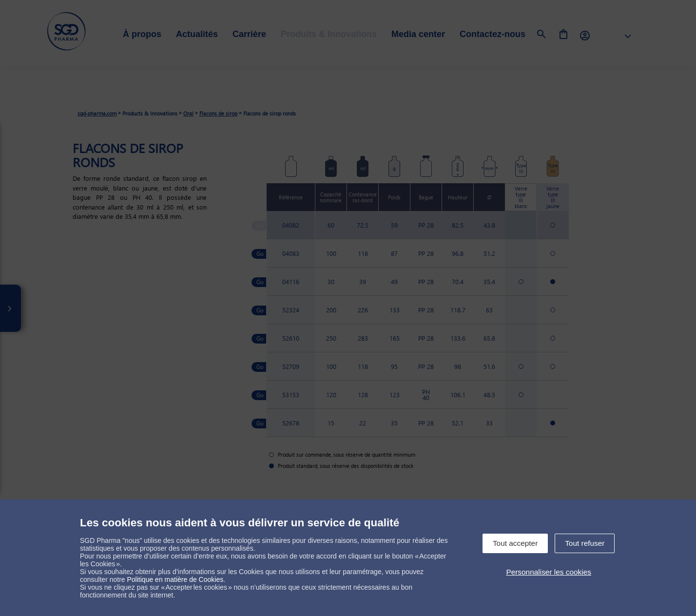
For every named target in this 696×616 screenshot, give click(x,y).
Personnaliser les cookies (549, 572)
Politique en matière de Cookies (175, 579)
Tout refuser (585, 543)
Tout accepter (515, 543)
